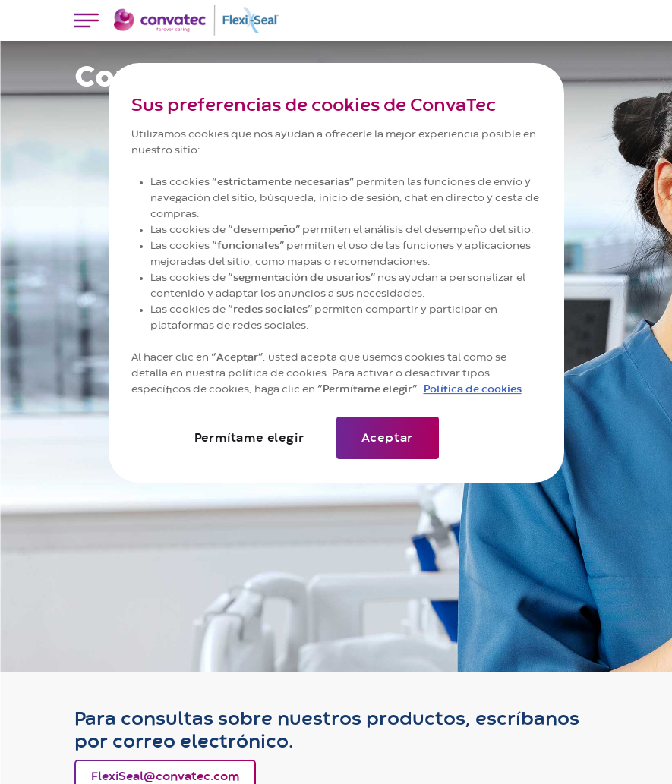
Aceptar (388, 438)
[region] (336, 273)
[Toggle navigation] (87, 20)
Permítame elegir (249, 438)
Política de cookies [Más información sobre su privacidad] (473, 389)
